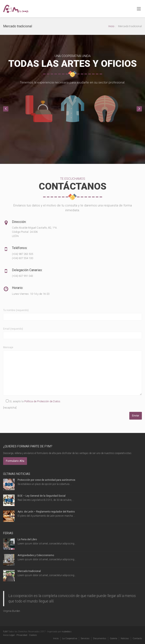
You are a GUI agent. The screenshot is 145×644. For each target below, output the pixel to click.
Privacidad (22, 635)
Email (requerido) (13, 329)
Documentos (100, 638)
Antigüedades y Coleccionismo (36, 555)
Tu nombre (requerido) (16, 310)
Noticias (125, 638)
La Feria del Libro (27, 539)
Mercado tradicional (29, 571)
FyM (5, 632)
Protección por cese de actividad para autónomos (46, 480)
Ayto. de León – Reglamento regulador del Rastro (46, 512)
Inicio (111, 26)
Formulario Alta (15, 461)
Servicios (85, 638)
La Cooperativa (70, 638)
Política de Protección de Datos (42, 401)
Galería (114, 638)
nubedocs (67, 632)
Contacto (137, 638)
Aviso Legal (9, 635)
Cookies (33, 635)
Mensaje (8, 347)
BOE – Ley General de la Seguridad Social (42, 496)
